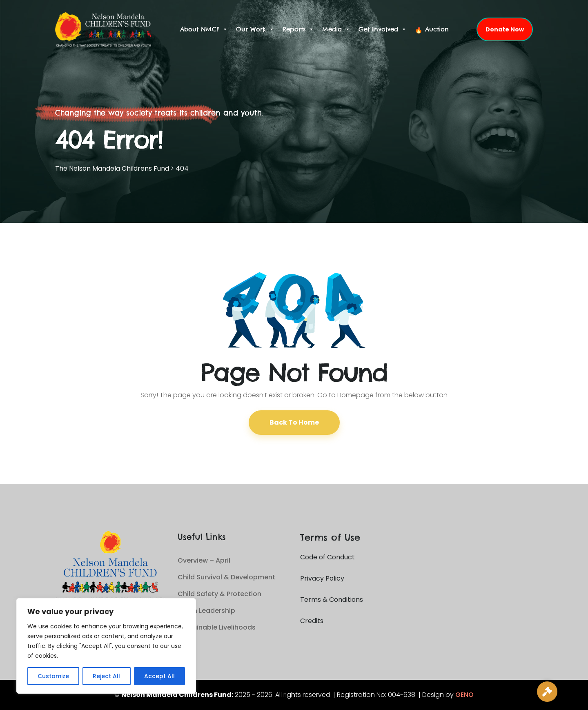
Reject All (106, 676)
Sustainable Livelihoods (217, 627)
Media (336, 29)
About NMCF (204, 29)
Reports (298, 29)
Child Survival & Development (226, 577)
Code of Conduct (327, 557)
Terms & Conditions (332, 600)
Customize (53, 676)
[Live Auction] (547, 692)
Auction (437, 29)
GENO (464, 695)
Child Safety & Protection (219, 594)
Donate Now (505, 29)
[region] (106, 646)
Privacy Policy (322, 578)
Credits (312, 621)
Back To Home (294, 422)
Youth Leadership (206, 611)
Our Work (255, 29)
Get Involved (383, 29)
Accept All (159, 676)
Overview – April (204, 560)
